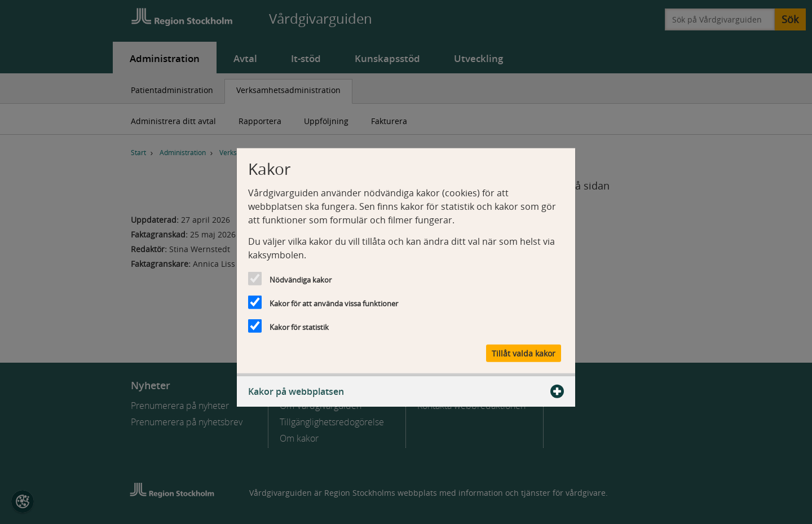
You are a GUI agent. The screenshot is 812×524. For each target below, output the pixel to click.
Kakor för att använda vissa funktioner (334, 303)
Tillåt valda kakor (524, 353)
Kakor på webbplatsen (406, 391)
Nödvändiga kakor (301, 279)
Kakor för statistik (299, 327)
